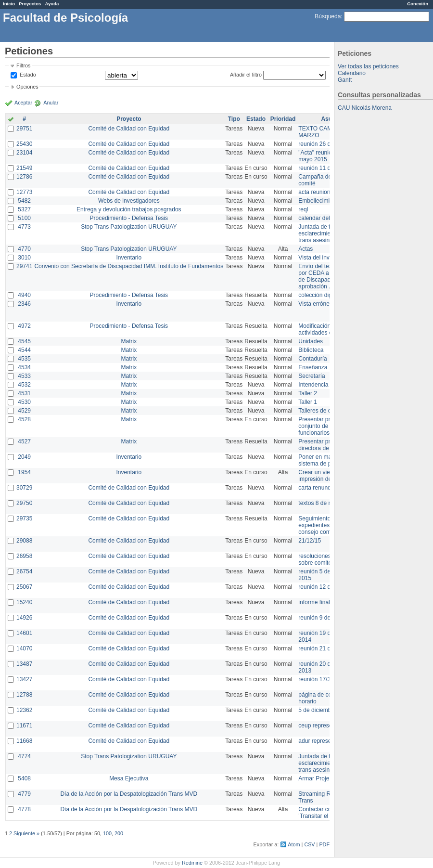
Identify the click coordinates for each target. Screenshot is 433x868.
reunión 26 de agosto (325, 144)
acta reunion (314, 192)
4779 (24, 794)
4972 (24, 326)
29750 (24, 503)
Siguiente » (26, 833)
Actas (306, 249)
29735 (24, 518)
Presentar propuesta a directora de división (327, 445)
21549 (24, 168)
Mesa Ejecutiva (129, 778)
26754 (24, 571)
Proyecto (129, 119)
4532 (24, 385)
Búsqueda (328, 16)
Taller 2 (308, 393)
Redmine (192, 863)
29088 (24, 541)
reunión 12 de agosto (325, 587)
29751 (24, 129)
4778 (24, 809)
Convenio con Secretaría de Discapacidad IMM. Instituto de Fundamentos (129, 266)
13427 (24, 679)
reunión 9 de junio (321, 618)
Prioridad (283, 119)
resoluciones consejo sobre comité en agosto (328, 559)
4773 (24, 227)
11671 (24, 725)
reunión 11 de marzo (325, 168)
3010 (24, 258)
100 (107, 833)
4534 (24, 367)
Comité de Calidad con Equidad (129, 129)
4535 (24, 359)
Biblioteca (311, 350)
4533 (24, 376)
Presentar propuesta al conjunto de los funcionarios (327, 426)
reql (303, 209)
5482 (24, 201)
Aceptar (23, 103)
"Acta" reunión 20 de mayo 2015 (325, 156)
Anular (51, 103)
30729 (24, 488)
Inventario (129, 258)
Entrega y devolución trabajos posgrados (129, 209)
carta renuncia (317, 488)
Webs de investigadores (129, 201)
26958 (24, 556)
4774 (24, 756)
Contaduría (312, 359)
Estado (28, 75)
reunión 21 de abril (322, 648)
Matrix (129, 341)
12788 (24, 695)
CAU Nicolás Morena (365, 108)
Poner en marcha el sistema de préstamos (326, 460)
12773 (24, 192)
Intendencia (313, 385)
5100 (24, 218)
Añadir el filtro (246, 75)
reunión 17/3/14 (318, 679)
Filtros (23, 65)
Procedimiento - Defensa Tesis (129, 218)
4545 (24, 341)
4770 (24, 249)
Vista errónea (315, 304)
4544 (24, 350)
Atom (294, 844)
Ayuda (52, 4)
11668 (24, 741)
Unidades (311, 341)
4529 (24, 411)
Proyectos (30, 4)
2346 (24, 304)
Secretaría (312, 376)
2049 (24, 457)
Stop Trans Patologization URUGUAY (129, 227)
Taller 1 (308, 402)
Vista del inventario (323, 258)
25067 (24, 587)
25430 (24, 144)
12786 (24, 177)
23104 (24, 153)
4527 (24, 441)
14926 (24, 618)
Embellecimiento (319, 201)
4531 (24, 393)
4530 (24, 402)
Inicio (9, 4)
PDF (324, 844)
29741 (24, 266)
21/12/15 (310, 541)
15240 (24, 602)
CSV (309, 844)
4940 (24, 295)
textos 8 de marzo (321, 503)
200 (119, 833)
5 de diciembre (317, 710)
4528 (24, 419)
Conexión (418, 4)
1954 (24, 472)
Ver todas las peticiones (368, 66)
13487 (24, 664)
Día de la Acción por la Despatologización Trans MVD (129, 794)
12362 (24, 710)
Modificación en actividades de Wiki (323, 329)
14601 (24, 633)
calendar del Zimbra (324, 218)
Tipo (234, 119)
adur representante (323, 741)
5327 (24, 209)
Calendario (352, 73)
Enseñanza (313, 367)
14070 (24, 648)
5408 (24, 778)
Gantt (345, 80)
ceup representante (323, 725)
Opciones (27, 87)
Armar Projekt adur (323, 778)
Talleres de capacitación (329, 411)
